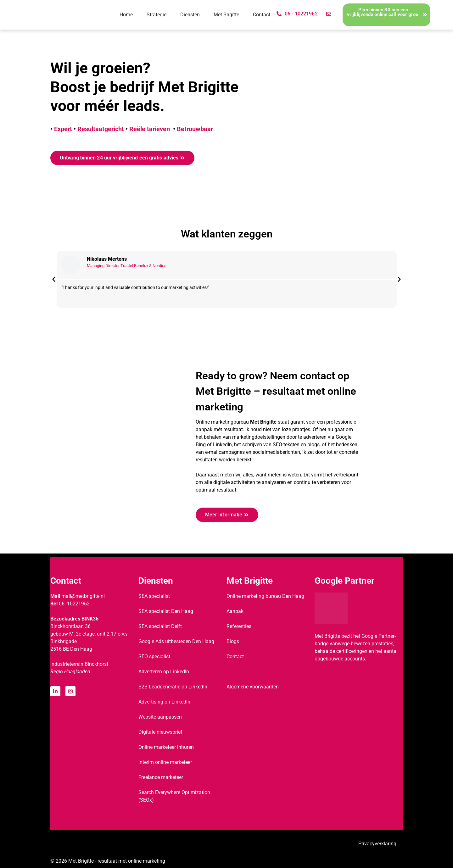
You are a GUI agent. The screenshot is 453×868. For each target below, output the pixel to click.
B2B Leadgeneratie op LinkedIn (173, 687)
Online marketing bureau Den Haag (265, 596)
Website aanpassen (160, 717)
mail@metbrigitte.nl (83, 596)
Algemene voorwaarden (253, 687)
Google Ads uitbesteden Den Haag (176, 641)
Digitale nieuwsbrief (160, 732)
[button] (54, 279)
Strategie (157, 15)
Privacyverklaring (377, 844)
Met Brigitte (226, 15)
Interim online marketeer (165, 762)
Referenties (239, 626)
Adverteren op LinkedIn (164, 672)
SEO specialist (154, 657)
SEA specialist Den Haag (166, 611)
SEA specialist (154, 596)
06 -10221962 (74, 604)
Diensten (190, 15)
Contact (262, 15)
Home (126, 15)
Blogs (233, 641)
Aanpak (235, 611)
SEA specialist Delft (160, 626)
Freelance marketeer (161, 777)
